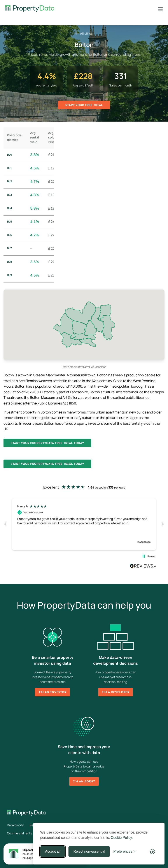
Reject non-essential (89, 851)
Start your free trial (84, 105)
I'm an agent (84, 781)
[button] (6, 524)
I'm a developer (116, 692)
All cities (84, 33)
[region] (84, 524)
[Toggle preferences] (124, 852)
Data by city (15, 825)
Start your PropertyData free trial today (47, 443)
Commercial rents (19, 833)
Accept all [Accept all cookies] (53, 851)
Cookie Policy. (122, 838)
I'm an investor (52, 692)
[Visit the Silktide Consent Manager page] (152, 852)
